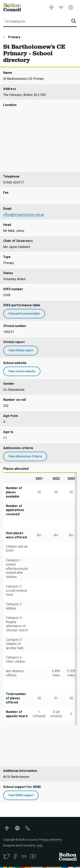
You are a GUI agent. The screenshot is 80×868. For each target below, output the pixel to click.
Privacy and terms (50, 840)
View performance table (24, 314)
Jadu (39, 845)
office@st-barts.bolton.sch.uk (24, 215)
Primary (14, 37)
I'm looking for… (16, 21)
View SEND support (21, 795)
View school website (22, 371)
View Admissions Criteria (25, 456)
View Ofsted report (21, 350)
